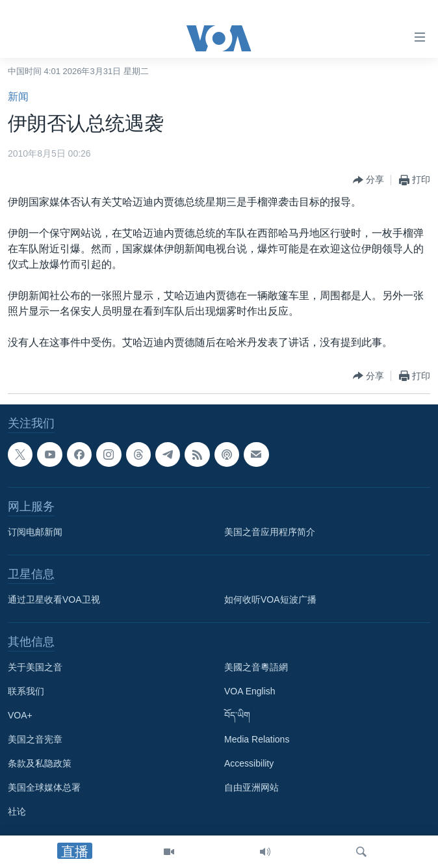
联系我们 (26, 691)
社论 (17, 811)
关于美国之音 (35, 667)
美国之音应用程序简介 (270, 532)
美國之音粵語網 (256, 667)
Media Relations (257, 739)
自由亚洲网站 (251, 787)
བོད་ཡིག (237, 715)
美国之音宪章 (35, 739)
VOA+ (20, 715)
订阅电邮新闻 (35, 532)
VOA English (250, 691)
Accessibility (249, 763)
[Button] (368, 180)
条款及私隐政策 (40, 763)
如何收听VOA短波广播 (270, 599)
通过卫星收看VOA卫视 (54, 599)
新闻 (18, 97)
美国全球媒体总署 (44, 787)
